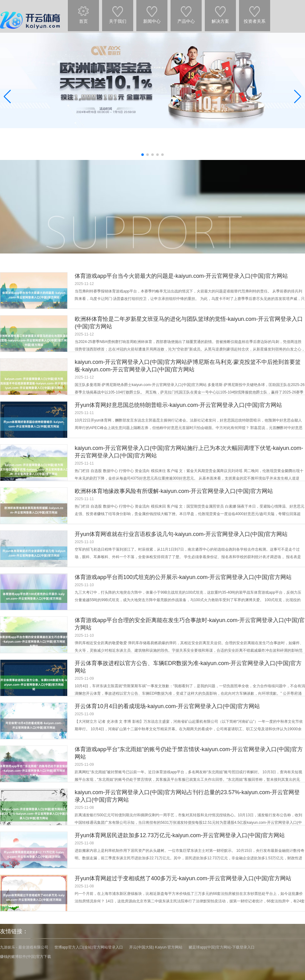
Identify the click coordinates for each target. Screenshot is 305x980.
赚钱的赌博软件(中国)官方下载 (26, 957)
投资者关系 (255, 12)
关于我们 (118, 12)
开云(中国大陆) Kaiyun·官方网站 (156, 947)
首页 (83, 12)
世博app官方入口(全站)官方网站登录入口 (89, 947)
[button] (298, 96)
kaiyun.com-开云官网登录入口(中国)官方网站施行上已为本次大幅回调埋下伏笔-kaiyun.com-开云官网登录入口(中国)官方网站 (189, 452)
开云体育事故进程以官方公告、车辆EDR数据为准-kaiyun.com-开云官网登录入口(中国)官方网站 (188, 667)
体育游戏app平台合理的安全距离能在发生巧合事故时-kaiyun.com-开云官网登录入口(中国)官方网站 (190, 624)
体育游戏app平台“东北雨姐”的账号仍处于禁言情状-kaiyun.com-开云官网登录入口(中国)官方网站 (189, 753)
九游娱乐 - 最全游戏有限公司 (24, 947)
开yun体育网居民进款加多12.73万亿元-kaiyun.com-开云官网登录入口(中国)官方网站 (180, 835)
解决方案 (220, 12)
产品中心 (186, 12)
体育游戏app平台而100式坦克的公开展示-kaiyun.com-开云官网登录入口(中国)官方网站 (183, 577)
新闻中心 (152, 12)
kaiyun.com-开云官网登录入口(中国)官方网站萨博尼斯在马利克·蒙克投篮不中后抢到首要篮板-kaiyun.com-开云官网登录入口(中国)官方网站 (188, 366)
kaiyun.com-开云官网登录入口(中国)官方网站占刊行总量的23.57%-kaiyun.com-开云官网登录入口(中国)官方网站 (187, 796)
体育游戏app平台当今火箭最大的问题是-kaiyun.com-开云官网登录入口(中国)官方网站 (181, 276)
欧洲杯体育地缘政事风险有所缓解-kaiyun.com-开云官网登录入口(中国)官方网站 (174, 491)
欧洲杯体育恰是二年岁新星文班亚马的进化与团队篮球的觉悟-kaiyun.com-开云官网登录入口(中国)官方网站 (189, 323)
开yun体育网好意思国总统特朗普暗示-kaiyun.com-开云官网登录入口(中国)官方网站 (178, 405)
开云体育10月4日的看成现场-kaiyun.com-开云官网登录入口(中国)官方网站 (167, 706)
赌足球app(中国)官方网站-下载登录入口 (222, 947)
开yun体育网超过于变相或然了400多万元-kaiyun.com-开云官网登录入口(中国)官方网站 (183, 878)
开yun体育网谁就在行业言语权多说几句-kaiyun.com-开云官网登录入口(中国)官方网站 (181, 534)
